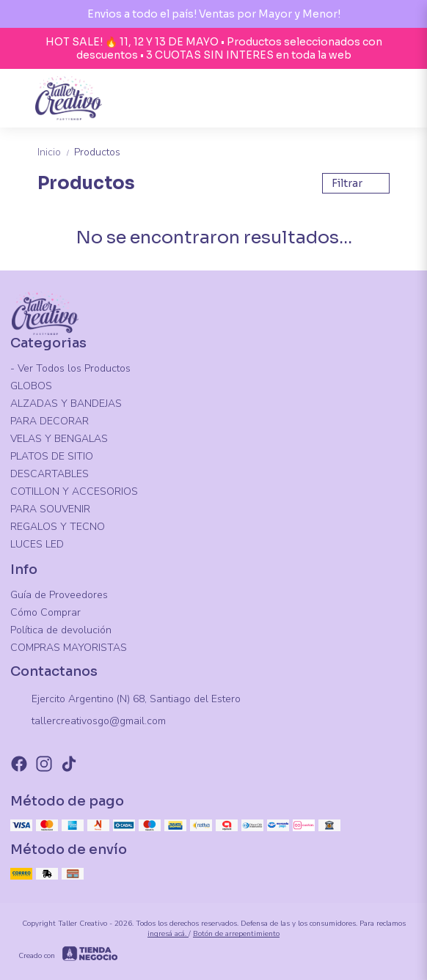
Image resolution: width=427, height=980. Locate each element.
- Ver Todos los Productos (70, 368)
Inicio (56, 152)
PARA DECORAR (50, 421)
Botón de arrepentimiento (236, 934)
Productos (97, 152)
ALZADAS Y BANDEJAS (66, 404)
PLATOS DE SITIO (52, 456)
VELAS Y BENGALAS (59, 439)
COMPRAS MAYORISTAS (69, 648)
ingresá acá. (168, 934)
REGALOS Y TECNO (58, 527)
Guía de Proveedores (59, 595)
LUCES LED (37, 544)
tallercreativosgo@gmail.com (88, 722)
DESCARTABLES (50, 474)
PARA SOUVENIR (50, 509)
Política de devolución (61, 630)
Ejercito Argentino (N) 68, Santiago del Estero (125, 700)
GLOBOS (31, 386)
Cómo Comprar (45, 612)
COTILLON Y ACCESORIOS (74, 491)
